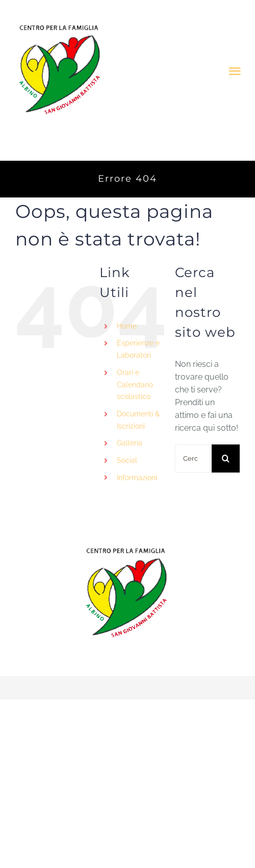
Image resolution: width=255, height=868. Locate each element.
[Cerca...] (193, 458)
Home (127, 326)
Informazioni (137, 478)
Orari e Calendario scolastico (135, 385)
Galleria (130, 443)
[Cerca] (226, 458)
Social (127, 460)
